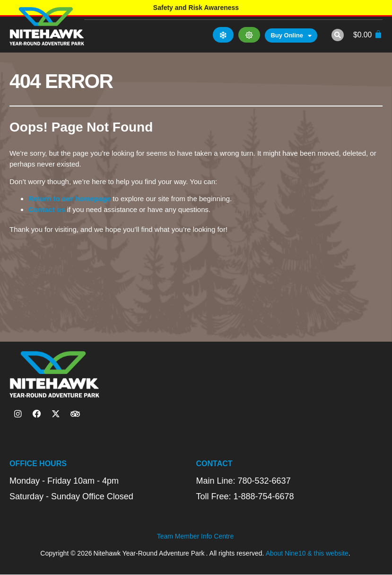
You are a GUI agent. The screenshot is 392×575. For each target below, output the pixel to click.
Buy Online (291, 36)
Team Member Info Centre (196, 537)
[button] (337, 35)
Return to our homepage (70, 199)
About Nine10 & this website (307, 553)
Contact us (47, 209)
